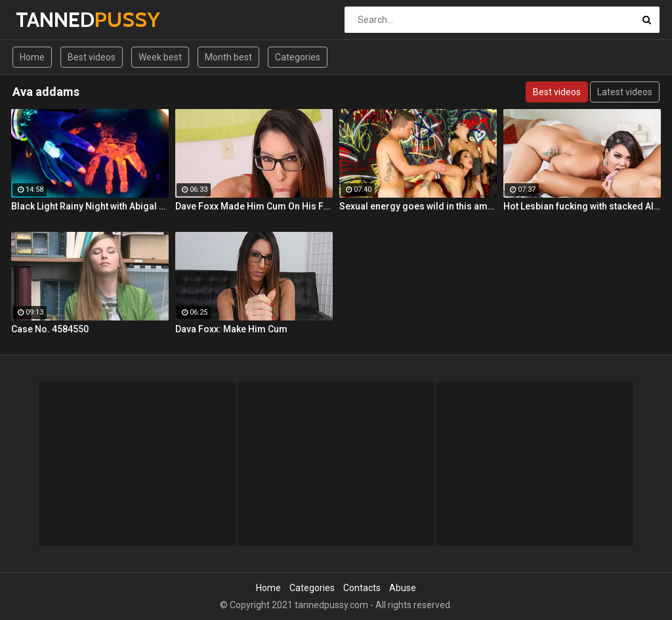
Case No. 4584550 (50, 329)
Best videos (92, 57)
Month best (228, 57)
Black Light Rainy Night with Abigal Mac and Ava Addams (90, 206)
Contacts (362, 588)
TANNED (50, 19)
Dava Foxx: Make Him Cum (231, 329)
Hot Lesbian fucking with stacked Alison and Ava (582, 206)
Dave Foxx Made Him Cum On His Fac (254, 206)
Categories (298, 57)
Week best (160, 57)
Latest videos (625, 92)
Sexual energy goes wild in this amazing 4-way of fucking (418, 206)
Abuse (403, 588)
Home (32, 57)
